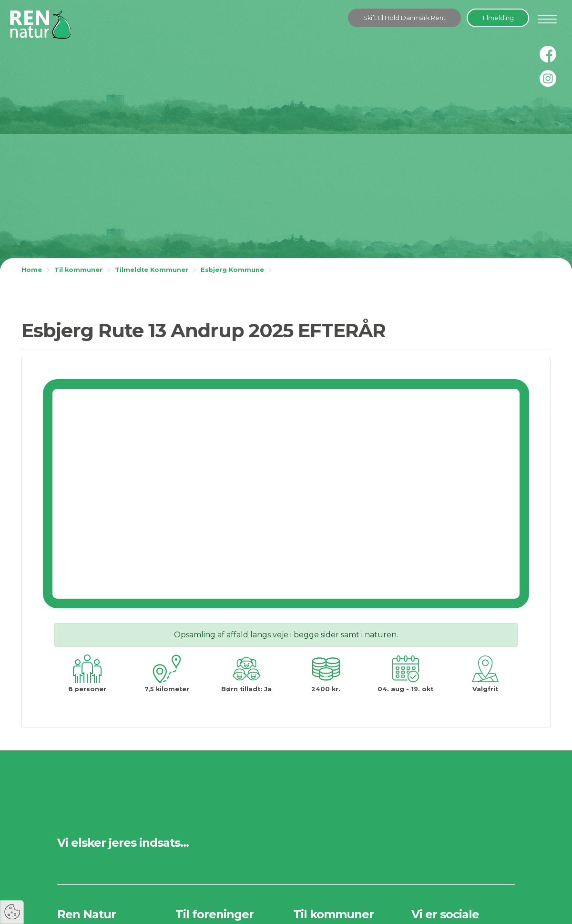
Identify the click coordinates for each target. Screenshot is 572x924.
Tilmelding (498, 18)
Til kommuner (78, 270)
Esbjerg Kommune (232, 270)
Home (32, 270)
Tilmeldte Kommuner (152, 270)
